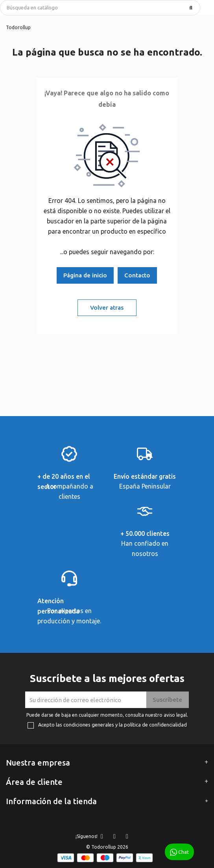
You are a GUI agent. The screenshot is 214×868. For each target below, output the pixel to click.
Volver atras (107, 308)
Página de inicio (85, 275)
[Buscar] (100, 8)
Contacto (137, 275)
